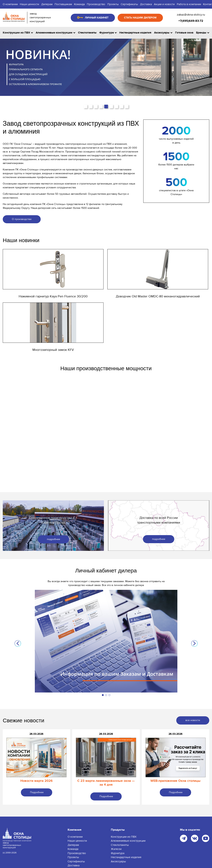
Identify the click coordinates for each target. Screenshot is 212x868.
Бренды (203, 33)
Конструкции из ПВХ (18, 33)
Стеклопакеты (87, 33)
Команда (79, 4)
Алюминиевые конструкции (56, 33)
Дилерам (47, 4)
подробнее (54, 539)
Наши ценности (29, 4)
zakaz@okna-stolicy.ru (191, 15)
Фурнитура (108, 33)
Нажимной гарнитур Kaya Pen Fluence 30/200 (53, 296)
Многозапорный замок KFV (53, 350)
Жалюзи (116, 849)
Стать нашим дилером (140, 18)
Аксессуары (163, 33)
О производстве (22, 219)
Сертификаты (129, 4)
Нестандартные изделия (135, 33)
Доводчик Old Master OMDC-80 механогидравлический (158, 296)
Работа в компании (189, 4)
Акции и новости (164, 4)
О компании (10, 4)
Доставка (146, 4)
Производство (96, 4)
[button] (86, 107)
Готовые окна (184, 33)
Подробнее (37, 792)
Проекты (113, 4)
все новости (193, 720)
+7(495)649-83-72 (191, 21)
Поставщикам (63, 4)
